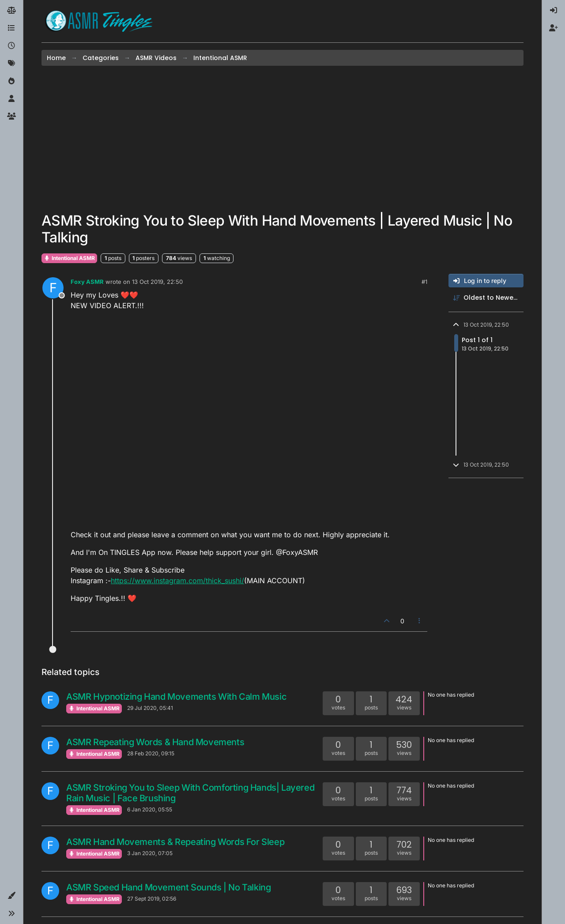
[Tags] (11, 64)
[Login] (554, 11)
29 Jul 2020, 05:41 (150, 708)
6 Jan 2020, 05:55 (150, 809)
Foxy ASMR (87, 282)
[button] (11, 896)
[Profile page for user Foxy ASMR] (53, 288)
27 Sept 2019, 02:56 (152, 899)
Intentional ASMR (69, 258)
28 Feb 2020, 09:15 (151, 753)
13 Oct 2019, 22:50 (157, 282)
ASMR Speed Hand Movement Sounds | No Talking (168, 887)
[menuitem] (554, 11)
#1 (424, 282)
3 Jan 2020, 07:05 (150, 853)
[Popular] (11, 81)
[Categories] (11, 28)
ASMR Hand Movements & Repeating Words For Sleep (175, 842)
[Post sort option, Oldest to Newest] (486, 298)
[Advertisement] (282, 139)
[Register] (554, 28)
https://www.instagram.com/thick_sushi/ (177, 581)
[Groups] (11, 117)
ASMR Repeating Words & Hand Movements (155, 742)
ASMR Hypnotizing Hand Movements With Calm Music (176, 697)
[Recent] (11, 46)
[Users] (11, 99)
